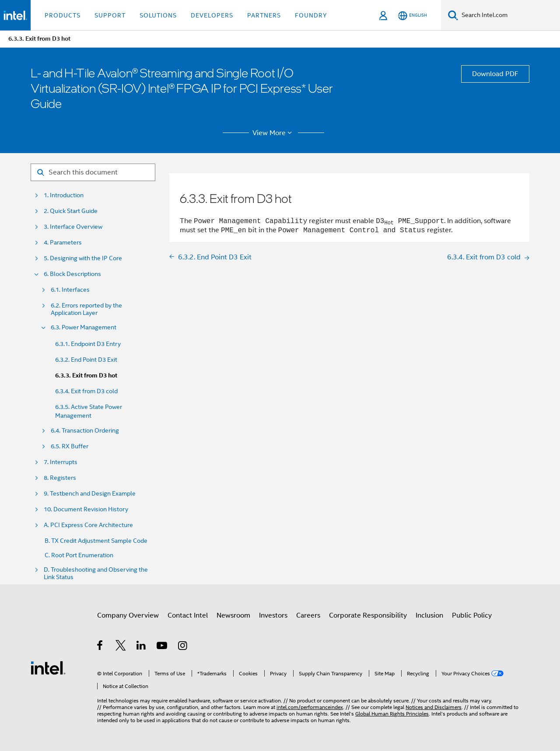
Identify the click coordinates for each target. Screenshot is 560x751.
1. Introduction (64, 195)
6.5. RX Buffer (70, 446)
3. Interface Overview (73, 227)
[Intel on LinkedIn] (142, 647)
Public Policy (472, 615)
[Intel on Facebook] (100, 647)
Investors (273, 615)
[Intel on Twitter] (121, 647)
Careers (308, 615)
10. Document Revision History (86, 509)
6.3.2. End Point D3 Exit (86, 360)
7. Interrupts (61, 462)
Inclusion (429, 615)
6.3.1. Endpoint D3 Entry (88, 344)
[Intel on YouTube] (163, 647)
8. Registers (60, 478)
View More (274, 133)
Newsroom (233, 615)
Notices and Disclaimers (434, 707)
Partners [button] (264, 15)
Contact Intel (188, 615)
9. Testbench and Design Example (90, 494)
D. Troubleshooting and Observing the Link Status (96, 573)
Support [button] (110, 15)
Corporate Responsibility (368, 615)
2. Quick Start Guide (71, 211)
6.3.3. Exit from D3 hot (86, 375)
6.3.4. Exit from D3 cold (86, 391)
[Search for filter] (93, 172)
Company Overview (128, 615)
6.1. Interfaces (70, 290)
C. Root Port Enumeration (79, 555)
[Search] (453, 15)
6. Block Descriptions (72, 274)
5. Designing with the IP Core (83, 258)
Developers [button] (212, 15)
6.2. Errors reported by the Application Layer (86, 309)
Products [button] (63, 15)
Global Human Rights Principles (392, 714)
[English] (413, 16)
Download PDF (495, 74)
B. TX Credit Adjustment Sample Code (96, 541)
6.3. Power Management (84, 327)
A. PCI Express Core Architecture (88, 525)
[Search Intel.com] (509, 15)
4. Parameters (63, 243)
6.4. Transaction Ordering (85, 431)
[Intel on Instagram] (183, 647)
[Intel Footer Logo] (48, 667)
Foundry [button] (311, 15)
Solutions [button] (158, 15)
